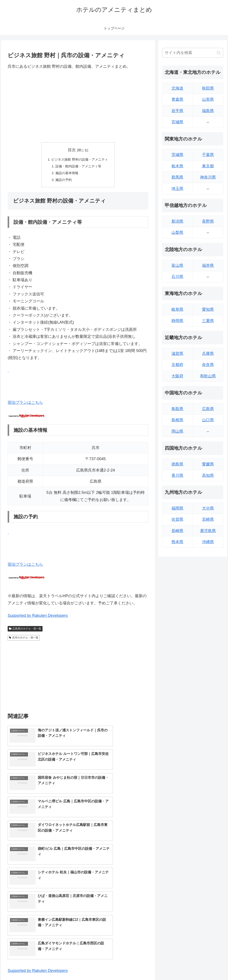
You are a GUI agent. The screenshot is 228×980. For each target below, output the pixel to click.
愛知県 (208, 309)
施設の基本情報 (66, 174)
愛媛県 (208, 464)
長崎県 (177, 531)
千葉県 (208, 155)
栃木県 (177, 166)
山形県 (208, 99)
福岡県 (177, 508)
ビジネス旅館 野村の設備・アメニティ (80, 160)
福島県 (208, 111)
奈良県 (208, 365)
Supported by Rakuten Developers (38, 617)
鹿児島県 (208, 531)
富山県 (177, 265)
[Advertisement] (78, 106)
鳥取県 (177, 409)
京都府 (177, 365)
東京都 (208, 166)
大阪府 (177, 376)
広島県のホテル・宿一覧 (25, 630)
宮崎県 (208, 519)
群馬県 (177, 177)
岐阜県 (177, 309)
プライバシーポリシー (209, 966)
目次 (72, 150)
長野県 (208, 221)
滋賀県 (177, 354)
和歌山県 (208, 376)
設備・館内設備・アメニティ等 (78, 167)
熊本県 (177, 542)
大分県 (208, 508)
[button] (219, 53)
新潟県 (177, 221)
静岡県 (177, 321)
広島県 (208, 409)
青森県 (177, 99)
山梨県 (177, 232)
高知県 (208, 475)
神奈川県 (208, 177)
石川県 (177, 277)
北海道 (177, 88)
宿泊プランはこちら (25, 404)
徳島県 (177, 464)
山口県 (208, 420)
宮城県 (177, 122)
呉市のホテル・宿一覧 (24, 639)
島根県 (177, 420)
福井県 (208, 265)
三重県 (208, 321)
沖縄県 (208, 542)
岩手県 (177, 111)
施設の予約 (63, 181)
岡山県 (177, 431)
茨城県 (177, 155)
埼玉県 (177, 189)
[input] (193, 53)
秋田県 (208, 88)
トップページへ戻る (175, 966)
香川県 (177, 475)
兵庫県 (208, 354)
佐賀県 (177, 519)
